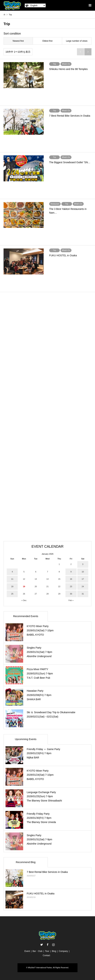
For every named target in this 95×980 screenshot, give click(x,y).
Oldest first (47, 41)
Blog (54, 951)
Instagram (53, 945)
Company (63, 951)
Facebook (48, 945)
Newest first (18, 41)
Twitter (42, 945)
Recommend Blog (26, 862)
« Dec (24, 600)
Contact (46, 955)
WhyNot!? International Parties (40, 968)
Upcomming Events (26, 739)
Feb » (71, 600)
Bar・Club (37, 951)
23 (71, 586)
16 (71, 579)
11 (12, 579)
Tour (47, 951)
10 (83, 572)
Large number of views (77, 41)
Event (27, 951)
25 (12, 594)
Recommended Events (26, 616)
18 (12, 586)
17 (83, 579)
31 (83, 594)
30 (71, 594)
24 (83, 586)
